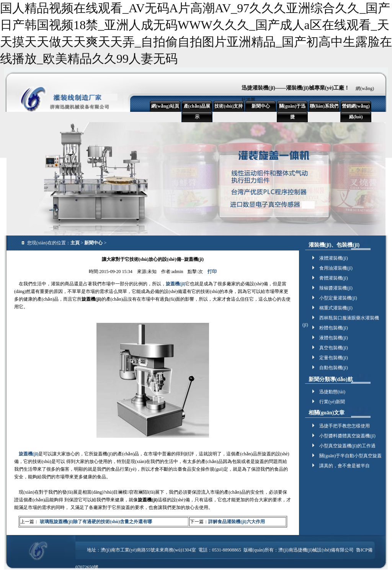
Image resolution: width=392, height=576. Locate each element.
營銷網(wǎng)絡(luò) (356, 111)
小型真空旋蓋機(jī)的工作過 (347, 446)
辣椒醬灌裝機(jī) (336, 288)
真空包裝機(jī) (334, 348)
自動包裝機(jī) (334, 368)
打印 (212, 272)
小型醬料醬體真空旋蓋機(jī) (347, 436)
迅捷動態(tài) (332, 392)
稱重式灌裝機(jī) (336, 308)
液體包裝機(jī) (334, 338)
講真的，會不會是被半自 (345, 466)
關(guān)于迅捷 (292, 111)
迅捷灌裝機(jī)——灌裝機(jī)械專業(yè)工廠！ (296, 88)
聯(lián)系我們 (324, 106)
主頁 (75, 243)
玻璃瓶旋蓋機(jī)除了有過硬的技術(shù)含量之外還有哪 (95, 522)
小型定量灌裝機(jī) (338, 298)
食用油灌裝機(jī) (336, 268)
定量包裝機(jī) (334, 358)
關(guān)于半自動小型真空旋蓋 (350, 456)
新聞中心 (261, 106)
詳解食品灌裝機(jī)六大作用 (236, 522)
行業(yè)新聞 (332, 402)
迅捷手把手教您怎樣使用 (345, 426)
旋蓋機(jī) (176, 284)
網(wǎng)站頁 (165, 106)
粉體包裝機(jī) (334, 328)
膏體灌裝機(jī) (334, 278)
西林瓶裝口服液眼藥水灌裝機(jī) (341, 318)
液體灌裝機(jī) (334, 258)
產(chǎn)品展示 (197, 111)
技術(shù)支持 (229, 106)
